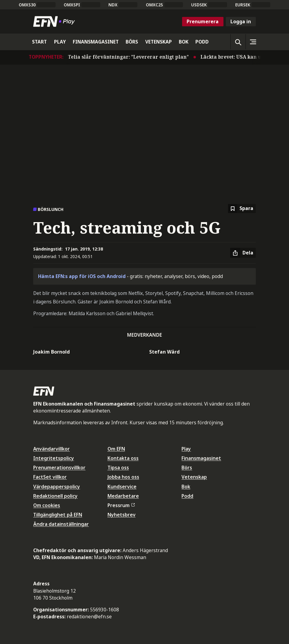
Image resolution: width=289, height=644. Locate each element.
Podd (187, 496)
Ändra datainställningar (61, 524)
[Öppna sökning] (238, 42)
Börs (187, 468)
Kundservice (122, 487)
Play (186, 449)
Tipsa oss (118, 468)
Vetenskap (194, 477)
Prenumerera (203, 21)
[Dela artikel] (243, 253)
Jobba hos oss (123, 477)
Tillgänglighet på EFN (58, 515)
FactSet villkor (50, 477)
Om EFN (116, 449)
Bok (186, 487)
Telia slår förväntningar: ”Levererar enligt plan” (132, 57)
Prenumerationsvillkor (59, 468)
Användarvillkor (51, 449)
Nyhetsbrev (122, 515)
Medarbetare (123, 496)
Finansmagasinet (201, 458)
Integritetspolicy (54, 458)
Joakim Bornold (51, 352)
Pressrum (121, 505)
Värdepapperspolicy (57, 487)
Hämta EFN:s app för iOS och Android (82, 276)
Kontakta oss (123, 458)
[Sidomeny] (253, 42)
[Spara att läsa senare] (242, 209)
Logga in (241, 21)
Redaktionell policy (55, 496)
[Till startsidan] (55, 21)
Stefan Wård (164, 352)
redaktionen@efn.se (89, 616)
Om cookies (47, 505)
